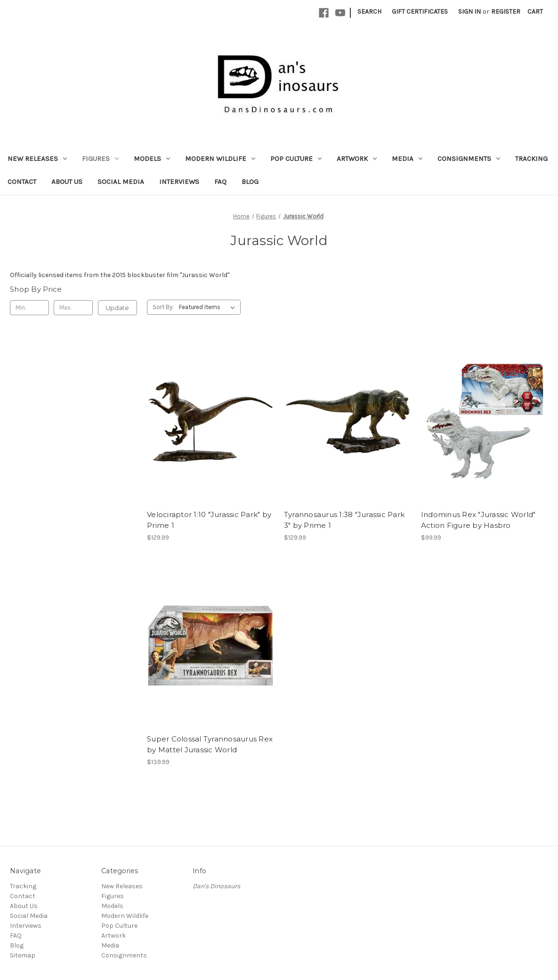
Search (369, 12)
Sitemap (23, 955)
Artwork (357, 159)
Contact (22, 182)
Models (152, 159)
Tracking (531, 159)
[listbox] (209, 307)
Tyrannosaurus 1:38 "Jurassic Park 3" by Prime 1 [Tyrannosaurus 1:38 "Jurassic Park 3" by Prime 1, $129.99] (344, 520)
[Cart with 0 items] (535, 12)
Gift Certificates (420, 12)
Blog (250, 182)
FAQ (220, 182)
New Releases (37, 159)
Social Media (121, 182)
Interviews (179, 182)
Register (506, 12)
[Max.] (73, 308)
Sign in (469, 12)
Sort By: (163, 307)
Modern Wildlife (220, 159)
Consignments (469, 159)
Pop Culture (296, 159)
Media (407, 159)
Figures (100, 159)
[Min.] (29, 308)
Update (117, 308)
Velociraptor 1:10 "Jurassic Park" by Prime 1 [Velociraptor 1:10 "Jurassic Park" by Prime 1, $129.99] (209, 520)
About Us (67, 182)
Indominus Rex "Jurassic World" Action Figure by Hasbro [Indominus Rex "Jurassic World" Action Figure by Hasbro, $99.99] (478, 520)
